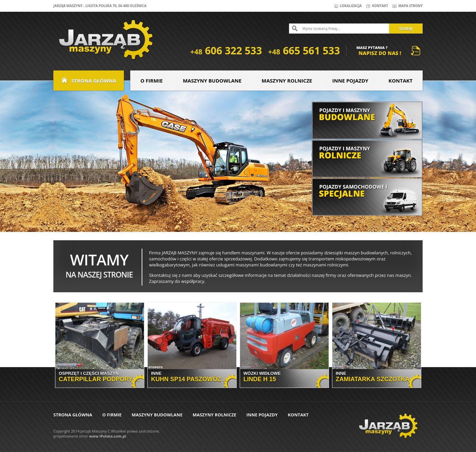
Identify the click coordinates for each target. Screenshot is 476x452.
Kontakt (377, 6)
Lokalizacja (348, 6)
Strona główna (89, 80)
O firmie (151, 81)
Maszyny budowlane (212, 81)
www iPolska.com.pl (107, 436)
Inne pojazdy (350, 81)
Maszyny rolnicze (287, 81)
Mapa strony (407, 6)
